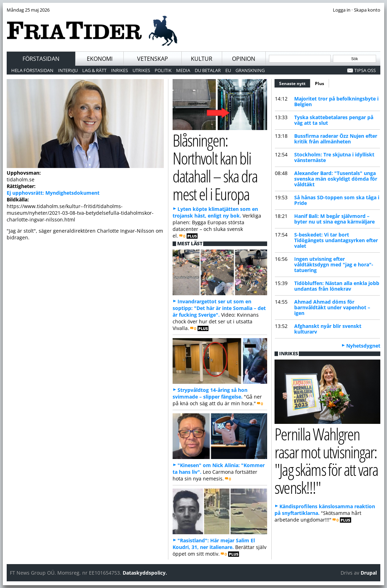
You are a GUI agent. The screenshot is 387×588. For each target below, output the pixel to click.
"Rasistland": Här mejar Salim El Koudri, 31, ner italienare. (214, 544)
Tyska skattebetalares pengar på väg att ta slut (334, 120)
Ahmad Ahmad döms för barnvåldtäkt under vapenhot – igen (332, 307)
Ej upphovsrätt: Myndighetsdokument (53, 193)
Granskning (250, 70)
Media (183, 70)
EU (228, 70)
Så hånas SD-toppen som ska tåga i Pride (337, 200)
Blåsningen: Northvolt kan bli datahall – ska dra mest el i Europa (215, 167)
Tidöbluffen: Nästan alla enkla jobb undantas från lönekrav (337, 286)
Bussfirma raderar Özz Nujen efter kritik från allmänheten (336, 139)
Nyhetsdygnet (363, 346)
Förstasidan (41, 59)
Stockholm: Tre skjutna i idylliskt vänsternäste (334, 157)
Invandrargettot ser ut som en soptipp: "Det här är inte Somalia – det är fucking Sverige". (219, 308)
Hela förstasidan (32, 70)
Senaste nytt (295, 83)
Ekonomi (100, 59)
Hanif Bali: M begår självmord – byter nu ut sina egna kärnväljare (334, 219)
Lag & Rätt (94, 70)
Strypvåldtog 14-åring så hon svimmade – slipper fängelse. (210, 393)
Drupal (369, 573)
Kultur (202, 59)
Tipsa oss (365, 70)
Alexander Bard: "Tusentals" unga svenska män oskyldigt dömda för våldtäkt (336, 179)
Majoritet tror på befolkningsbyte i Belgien (336, 101)
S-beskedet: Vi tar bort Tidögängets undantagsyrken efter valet (336, 240)
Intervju (68, 70)
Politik (163, 70)
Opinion (244, 59)
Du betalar (208, 70)
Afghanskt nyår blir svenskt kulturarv (328, 329)
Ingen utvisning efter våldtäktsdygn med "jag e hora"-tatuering (334, 264)
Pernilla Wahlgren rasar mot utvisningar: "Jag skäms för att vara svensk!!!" (326, 461)
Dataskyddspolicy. (145, 573)
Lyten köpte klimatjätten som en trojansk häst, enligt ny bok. (215, 212)
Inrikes (120, 70)
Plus (320, 83)
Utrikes (141, 70)
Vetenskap (153, 59)
